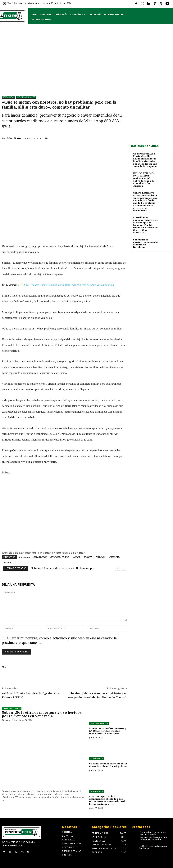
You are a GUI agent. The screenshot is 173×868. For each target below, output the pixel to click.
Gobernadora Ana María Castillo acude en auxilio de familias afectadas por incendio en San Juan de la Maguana (145, 160)
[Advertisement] (86, 63)
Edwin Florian (14, 138)
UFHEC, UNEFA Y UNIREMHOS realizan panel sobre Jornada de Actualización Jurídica (144, 180)
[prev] (117, 568)
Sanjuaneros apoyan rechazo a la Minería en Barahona (145, 243)
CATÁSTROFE (40, 557)
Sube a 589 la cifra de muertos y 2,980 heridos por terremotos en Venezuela (42, 715)
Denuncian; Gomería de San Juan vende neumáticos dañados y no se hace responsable (153, 836)
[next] (123, 568)
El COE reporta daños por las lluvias (153, 847)
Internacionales (26, 97)
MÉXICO (76, 557)
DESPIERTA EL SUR (59, 557)
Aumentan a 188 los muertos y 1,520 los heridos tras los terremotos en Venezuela (108, 731)
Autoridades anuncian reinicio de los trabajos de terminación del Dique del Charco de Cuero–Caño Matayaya (145, 225)
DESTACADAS (9, 97)
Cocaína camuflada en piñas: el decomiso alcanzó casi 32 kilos (108, 765)
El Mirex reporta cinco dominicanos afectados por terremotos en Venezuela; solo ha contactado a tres (108, 800)
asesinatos (24, 557)
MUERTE (88, 557)
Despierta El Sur (9, 720)
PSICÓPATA (115, 557)
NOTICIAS (101, 557)
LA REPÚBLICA (97, 759)
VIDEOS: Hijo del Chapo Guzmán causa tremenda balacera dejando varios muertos (66, 285)
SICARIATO (9, 562)
